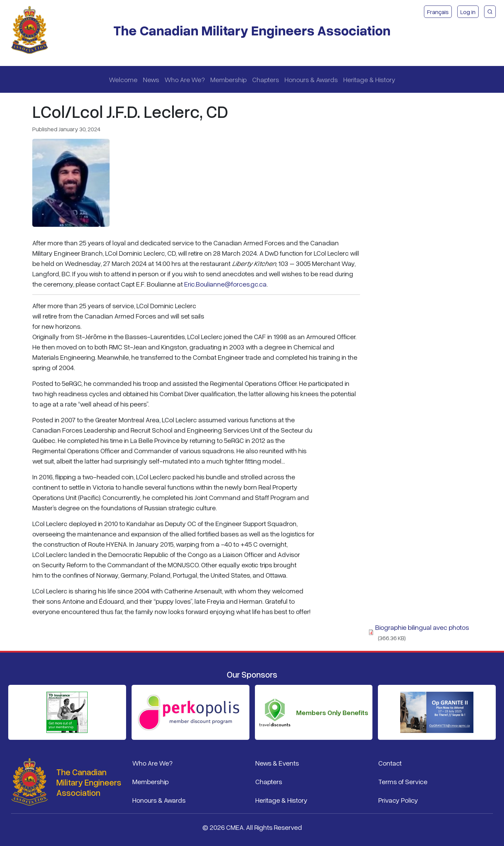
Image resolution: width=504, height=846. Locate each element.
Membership (228, 79)
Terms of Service (403, 781)
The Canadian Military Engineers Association (252, 30)
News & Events (277, 763)
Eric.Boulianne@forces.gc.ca (225, 284)
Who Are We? (185, 79)
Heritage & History (369, 79)
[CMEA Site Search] (490, 12)
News (151, 79)
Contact (390, 763)
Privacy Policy (398, 800)
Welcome (123, 79)
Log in (468, 12)
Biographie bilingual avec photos (422, 627)
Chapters (266, 79)
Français (438, 12)
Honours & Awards (311, 79)
